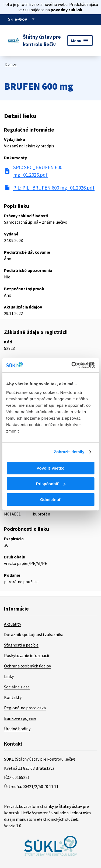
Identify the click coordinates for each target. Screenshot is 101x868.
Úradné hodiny (17, 729)
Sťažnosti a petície (21, 645)
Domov (11, 64)
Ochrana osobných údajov (27, 666)
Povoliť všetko (51, 468)
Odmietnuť (50, 500)
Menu (80, 41)
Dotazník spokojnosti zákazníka (34, 634)
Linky (9, 676)
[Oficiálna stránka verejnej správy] (25, 19)
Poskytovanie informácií (27, 655)
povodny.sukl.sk (67, 10)
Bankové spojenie (20, 718)
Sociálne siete (17, 687)
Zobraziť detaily (69, 452)
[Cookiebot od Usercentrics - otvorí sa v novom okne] (72, 365)
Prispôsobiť (51, 484)
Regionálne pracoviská (25, 708)
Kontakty (13, 697)
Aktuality (13, 624)
